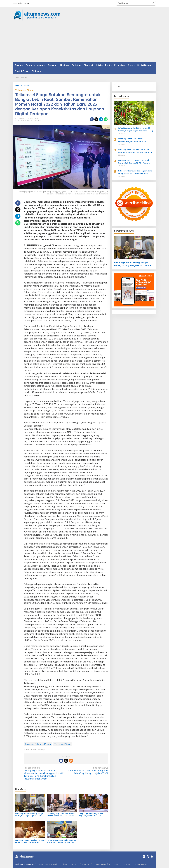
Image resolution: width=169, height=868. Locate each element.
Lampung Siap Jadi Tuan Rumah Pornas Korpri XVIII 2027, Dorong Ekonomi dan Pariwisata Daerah (61, 815)
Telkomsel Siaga (24, 90)
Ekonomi (23, 120)
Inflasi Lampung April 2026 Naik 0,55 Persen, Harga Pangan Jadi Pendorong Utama (135, 130)
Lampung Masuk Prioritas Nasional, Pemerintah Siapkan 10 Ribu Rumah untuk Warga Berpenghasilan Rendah (135, 162)
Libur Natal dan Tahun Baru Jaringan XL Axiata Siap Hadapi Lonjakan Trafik (88, 771)
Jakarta (29, 120)
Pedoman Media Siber (122, 864)
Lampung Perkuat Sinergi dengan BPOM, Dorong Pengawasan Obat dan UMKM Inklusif (30, 815)
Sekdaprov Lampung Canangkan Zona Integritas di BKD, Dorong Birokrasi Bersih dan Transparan (135, 172)
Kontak (54, 864)
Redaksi (64, 864)
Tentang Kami (43, 864)
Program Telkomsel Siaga (38, 744)
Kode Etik (86, 864)
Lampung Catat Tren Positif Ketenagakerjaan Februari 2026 (132, 140)
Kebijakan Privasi (141, 864)
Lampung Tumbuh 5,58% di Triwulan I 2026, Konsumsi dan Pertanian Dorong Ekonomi (135, 151)
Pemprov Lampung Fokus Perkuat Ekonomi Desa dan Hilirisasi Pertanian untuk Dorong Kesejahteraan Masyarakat (30, 841)
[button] (154, 3)
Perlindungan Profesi (101, 864)
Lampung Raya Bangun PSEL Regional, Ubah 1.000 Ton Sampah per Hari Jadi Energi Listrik (91, 815)
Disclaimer (74, 864)
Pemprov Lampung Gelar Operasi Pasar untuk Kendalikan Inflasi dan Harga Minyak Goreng (62, 841)
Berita (17, 120)
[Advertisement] (84, 42)
